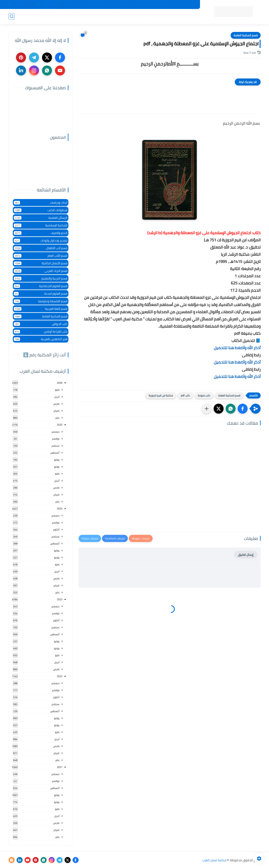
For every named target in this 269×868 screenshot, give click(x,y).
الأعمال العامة (46, 16)
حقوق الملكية (134, 5)
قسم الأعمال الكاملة (41, 263)
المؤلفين (157, 16)
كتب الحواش (41, 324)
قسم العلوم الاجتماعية (41, 286)
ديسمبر (55, 432)
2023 (60, 599)
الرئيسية (195, 16)
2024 (60, 508)
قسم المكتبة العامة (246, 35)
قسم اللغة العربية (41, 309)
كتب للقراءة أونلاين (41, 331)
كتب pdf (185, 395)
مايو (57, 390)
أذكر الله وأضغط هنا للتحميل (237, 348)
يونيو (57, 467)
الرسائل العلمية (41, 218)
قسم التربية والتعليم (41, 278)
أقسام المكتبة (176, 16)
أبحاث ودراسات (41, 203)
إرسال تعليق (246, 555)
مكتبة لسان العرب (214, 860)
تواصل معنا (97, 5)
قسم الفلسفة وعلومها (41, 301)
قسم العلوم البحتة (41, 294)
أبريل (57, 397)
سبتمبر (55, 446)
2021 (60, 767)
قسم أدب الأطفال (41, 248)
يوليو (57, 460)
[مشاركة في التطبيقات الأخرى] (207, 409)
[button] (243, 409)
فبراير (56, 411)
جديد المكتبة (188, 5)
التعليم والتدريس (71, 16)
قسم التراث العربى (41, 271)
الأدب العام (93, 16)
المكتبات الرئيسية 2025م (161, 5)
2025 (60, 425)
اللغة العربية (111, 16)
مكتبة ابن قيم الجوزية (161, 395)
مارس (56, 404)
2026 (60, 383)
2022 (60, 676)
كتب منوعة (204, 395)
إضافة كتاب (79, 5)
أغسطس (55, 453)
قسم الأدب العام (41, 256)
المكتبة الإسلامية (135, 16)
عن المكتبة (114, 5)
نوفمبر (56, 439)
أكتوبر (56, 529)
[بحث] (12, 16)
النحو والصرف (41, 233)
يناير (57, 418)
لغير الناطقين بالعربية (41, 339)
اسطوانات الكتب (41, 210)
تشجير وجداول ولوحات (41, 240)
